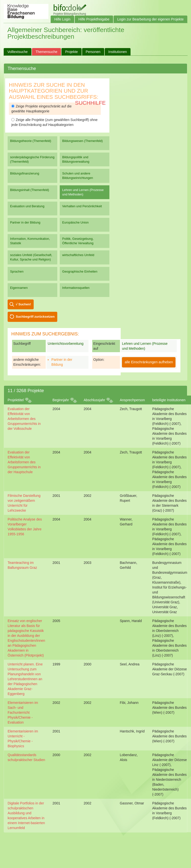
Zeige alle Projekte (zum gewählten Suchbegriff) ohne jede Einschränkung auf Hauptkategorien (54, 122)
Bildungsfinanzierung (25, 173)
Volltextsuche (18, 52)
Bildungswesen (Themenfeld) (82, 141)
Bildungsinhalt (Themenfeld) (30, 190)
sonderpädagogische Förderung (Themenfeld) (32, 159)
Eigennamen (19, 288)
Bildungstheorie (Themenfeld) (31, 141)
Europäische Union (75, 222)
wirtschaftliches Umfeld (78, 255)
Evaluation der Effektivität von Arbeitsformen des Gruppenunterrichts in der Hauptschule (24, 462)
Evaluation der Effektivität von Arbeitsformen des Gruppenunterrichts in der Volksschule (24, 419)
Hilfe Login (62, 19)
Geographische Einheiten (80, 271)
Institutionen (118, 52)
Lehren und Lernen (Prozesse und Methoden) (83, 192)
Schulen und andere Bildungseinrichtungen (78, 176)
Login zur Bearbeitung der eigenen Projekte (150, 19)
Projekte (71, 52)
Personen (93, 52)
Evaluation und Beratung (27, 206)
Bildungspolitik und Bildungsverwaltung (76, 159)
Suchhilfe (90, 103)
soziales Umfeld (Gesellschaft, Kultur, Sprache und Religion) (31, 257)
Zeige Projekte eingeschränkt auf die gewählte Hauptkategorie (41, 109)
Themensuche (47, 52)
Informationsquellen (76, 288)
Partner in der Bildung (25, 222)
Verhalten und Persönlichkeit (82, 206)
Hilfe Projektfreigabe (94, 19)
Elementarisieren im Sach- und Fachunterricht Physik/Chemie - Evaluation (23, 712)
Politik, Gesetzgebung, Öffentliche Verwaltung (78, 241)
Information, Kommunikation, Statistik (30, 241)
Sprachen (17, 271)
